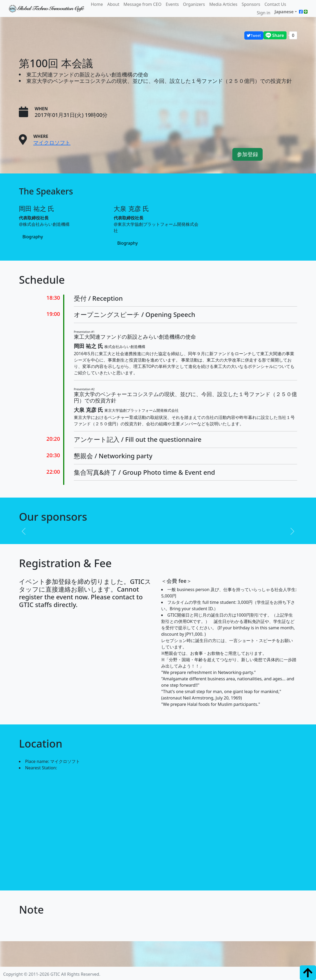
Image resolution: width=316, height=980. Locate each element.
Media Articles (223, 4)
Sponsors (251, 4)
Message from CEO (142, 4)
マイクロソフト (52, 143)
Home (97, 4)
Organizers (194, 4)
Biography (33, 237)
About (113, 4)
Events (172, 4)
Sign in (264, 13)
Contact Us (275, 4)
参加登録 (247, 154)
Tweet (254, 35)
